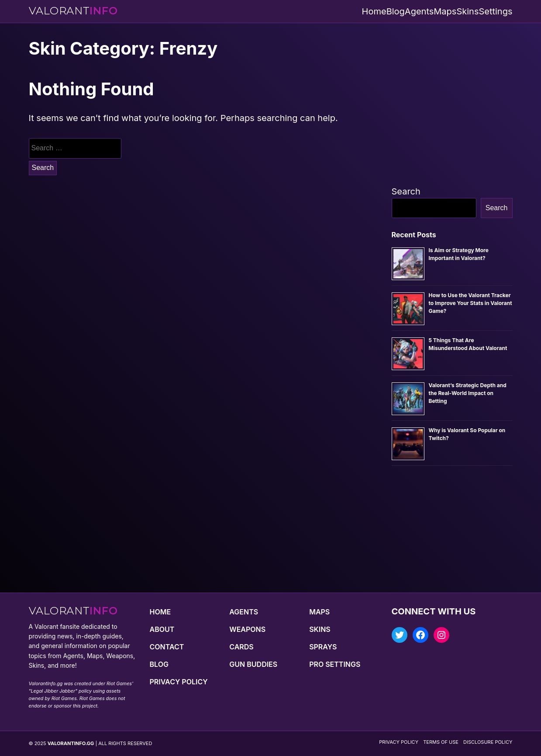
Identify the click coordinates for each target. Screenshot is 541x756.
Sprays (323, 647)
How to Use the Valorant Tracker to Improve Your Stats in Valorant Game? (470, 303)
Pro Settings (335, 664)
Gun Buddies (253, 664)
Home (374, 11)
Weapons (247, 629)
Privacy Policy (179, 682)
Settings (495, 11)
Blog (396, 11)
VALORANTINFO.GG (71, 743)
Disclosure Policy (488, 742)
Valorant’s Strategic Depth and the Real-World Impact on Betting (468, 393)
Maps (445, 11)
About (162, 629)
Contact (167, 647)
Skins (467, 11)
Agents (419, 11)
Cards (241, 647)
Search (406, 191)
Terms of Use (441, 742)
